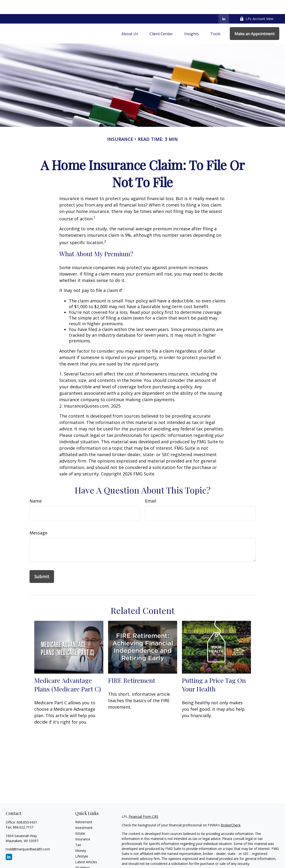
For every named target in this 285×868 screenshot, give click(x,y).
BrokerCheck (231, 811)
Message (38, 519)
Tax (78, 831)
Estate (80, 819)
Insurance (83, 825)
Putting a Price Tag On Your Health (214, 671)
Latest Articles (86, 848)
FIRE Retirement (132, 666)
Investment (84, 814)
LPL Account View (257, 5)
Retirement (84, 808)
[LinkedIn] (224, 5)
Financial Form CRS (143, 802)
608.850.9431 (27, 808)
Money (81, 836)
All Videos (83, 854)
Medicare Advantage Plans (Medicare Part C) (68, 671)
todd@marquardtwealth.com (28, 835)
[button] (130, 20)
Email (151, 487)
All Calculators (86, 859)
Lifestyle (82, 842)
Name (36, 487)
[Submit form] (42, 562)
